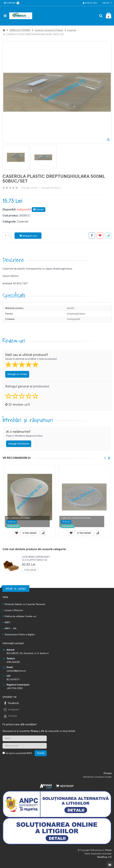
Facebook (11, 703)
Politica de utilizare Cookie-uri (20, 616)
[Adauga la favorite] (100, 236)
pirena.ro (100, 850)
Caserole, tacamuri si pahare (49, 30)
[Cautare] (101, 16)
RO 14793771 (13, 680)
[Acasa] (4, 30)
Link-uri (107, 3)
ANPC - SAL (11, 629)
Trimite (41, 753)
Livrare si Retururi (14, 610)
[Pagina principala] (22, 16)
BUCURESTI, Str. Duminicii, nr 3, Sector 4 (28, 653)
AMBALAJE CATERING (20, 30)
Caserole (72, 30)
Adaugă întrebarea (19, 444)
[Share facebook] (92, 236)
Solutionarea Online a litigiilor (20, 635)
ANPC (8, 622)
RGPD (29, 753)
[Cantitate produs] (5, 236)
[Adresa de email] (25, 746)
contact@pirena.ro (16, 671)
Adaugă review (29, 188)
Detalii (39, 209)
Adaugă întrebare (51, 188)
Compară (11, 3)
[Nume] (25, 738)
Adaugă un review (17, 374)
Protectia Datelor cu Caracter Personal (25, 604)
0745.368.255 (13, 662)
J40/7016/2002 (15, 688)
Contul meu (90, 3)
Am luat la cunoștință (19, 753)
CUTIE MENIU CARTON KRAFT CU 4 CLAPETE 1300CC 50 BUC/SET (36, 560)
